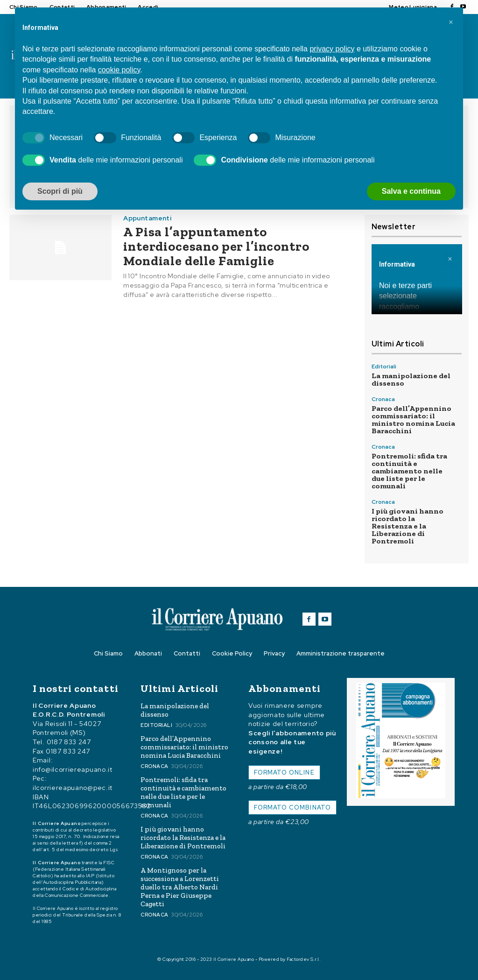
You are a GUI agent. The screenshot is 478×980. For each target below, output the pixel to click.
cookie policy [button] (119, 70)
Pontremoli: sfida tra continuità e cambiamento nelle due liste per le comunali (409, 471)
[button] (451, 22)
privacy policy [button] (332, 49)
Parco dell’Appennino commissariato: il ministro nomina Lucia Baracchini (413, 419)
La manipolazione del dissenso (411, 379)
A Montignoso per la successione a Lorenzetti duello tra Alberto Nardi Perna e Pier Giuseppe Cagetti (180, 887)
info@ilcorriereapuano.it (73, 769)
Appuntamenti (147, 218)
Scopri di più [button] (60, 191)
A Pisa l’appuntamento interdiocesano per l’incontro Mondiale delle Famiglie (216, 246)
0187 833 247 (69, 742)
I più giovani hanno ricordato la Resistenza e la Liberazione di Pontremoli (408, 526)
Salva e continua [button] (411, 191)
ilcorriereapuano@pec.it (73, 788)
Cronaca (383, 399)
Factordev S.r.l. (304, 959)
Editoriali (384, 367)
